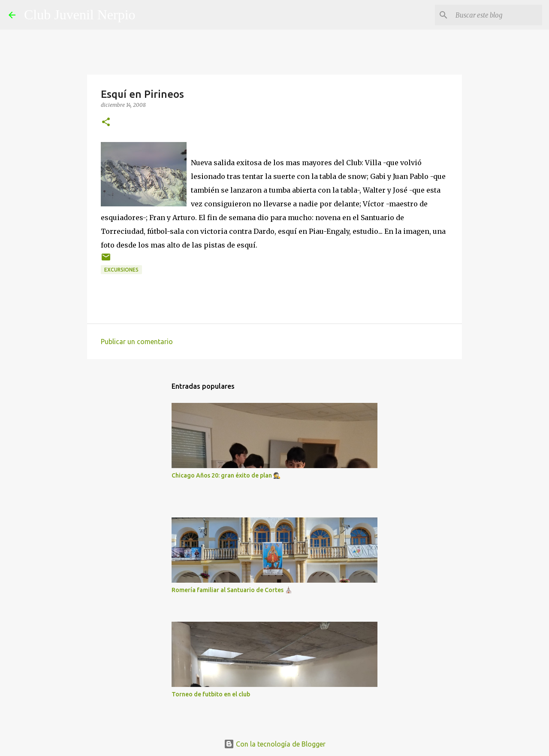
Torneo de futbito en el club (211, 694)
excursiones (121, 270)
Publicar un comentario (137, 342)
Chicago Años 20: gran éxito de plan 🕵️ (226, 475)
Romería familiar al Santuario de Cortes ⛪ (232, 590)
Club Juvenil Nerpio (80, 15)
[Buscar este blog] (497, 15)
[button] (106, 122)
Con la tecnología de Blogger (275, 744)
